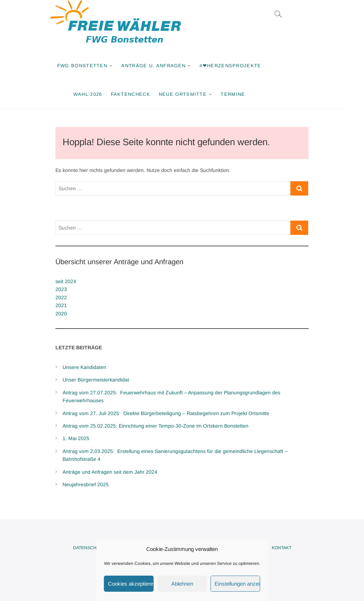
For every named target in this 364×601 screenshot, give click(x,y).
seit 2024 (66, 281)
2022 (61, 297)
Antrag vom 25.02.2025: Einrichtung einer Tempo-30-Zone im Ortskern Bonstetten (156, 426)
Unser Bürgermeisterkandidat (96, 380)
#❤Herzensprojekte (239, 66)
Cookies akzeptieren (131, 584)
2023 (61, 289)
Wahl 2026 (96, 94)
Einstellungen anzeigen (237, 584)
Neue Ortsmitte (191, 94)
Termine (241, 94)
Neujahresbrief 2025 (86, 484)
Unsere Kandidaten (84, 367)
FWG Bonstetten (91, 66)
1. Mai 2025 (76, 438)
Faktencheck (139, 94)
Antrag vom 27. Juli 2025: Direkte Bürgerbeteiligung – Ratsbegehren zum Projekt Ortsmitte (166, 413)
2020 (61, 314)
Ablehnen (182, 584)
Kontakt (282, 548)
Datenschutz (89, 548)
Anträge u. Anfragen (162, 66)
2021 (61, 305)
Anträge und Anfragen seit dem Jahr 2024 (110, 472)
